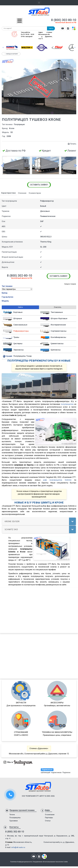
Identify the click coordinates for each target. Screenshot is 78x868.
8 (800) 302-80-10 (64, 20)
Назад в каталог (11, 54)
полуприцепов (67, 404)
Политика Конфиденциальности (21, 862)
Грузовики (14, 821)
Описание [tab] (22, 193)
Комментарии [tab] (35, 193)
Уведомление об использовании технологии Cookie (50, 862)
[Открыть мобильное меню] (20, 21)
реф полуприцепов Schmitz (57, 480)
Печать (72, 144)
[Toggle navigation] (39, 3)
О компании (50, 815)
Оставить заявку (39, 185)
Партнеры (49, 818)
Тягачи (12, 815)
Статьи (48, 821)
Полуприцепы (15, 818)
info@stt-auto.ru (18, 847)
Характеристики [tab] (8, 193)
